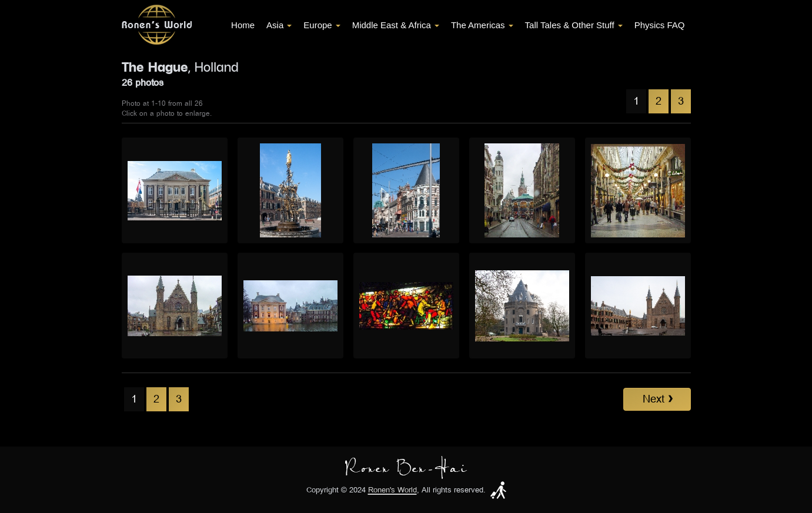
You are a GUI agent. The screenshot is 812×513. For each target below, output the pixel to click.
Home (243, 25)
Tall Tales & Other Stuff (574, 25)
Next (658, 399)
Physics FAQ (660, 25)
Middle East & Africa (396, 25)
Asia (279, 25)
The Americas (482, 25)
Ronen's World (392, 490)
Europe (322, 25)
